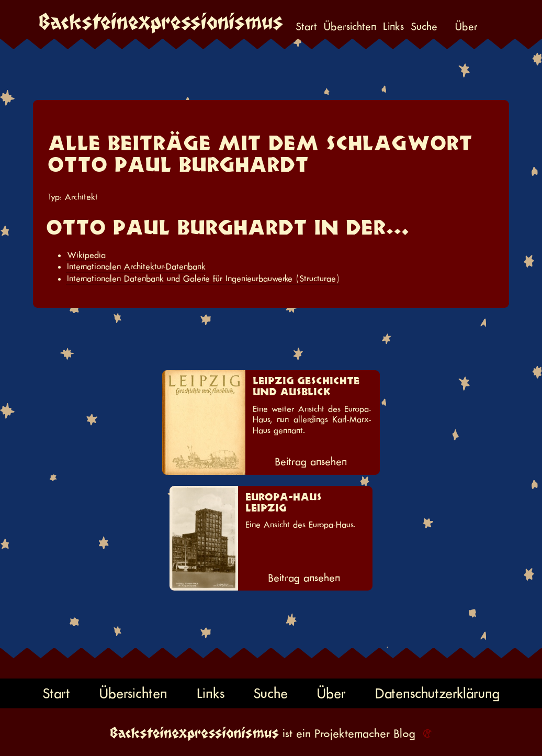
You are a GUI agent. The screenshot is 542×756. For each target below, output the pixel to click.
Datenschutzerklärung (437, 693)
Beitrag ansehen (311, 462)
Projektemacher (352, 733)
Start (306, 27)
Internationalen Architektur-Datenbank (136, 266)
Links (393, 27)
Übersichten (350, 27)
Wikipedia (86, 255)
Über (466, 27)
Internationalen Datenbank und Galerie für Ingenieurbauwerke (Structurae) (203, 279)
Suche (424, 27)
